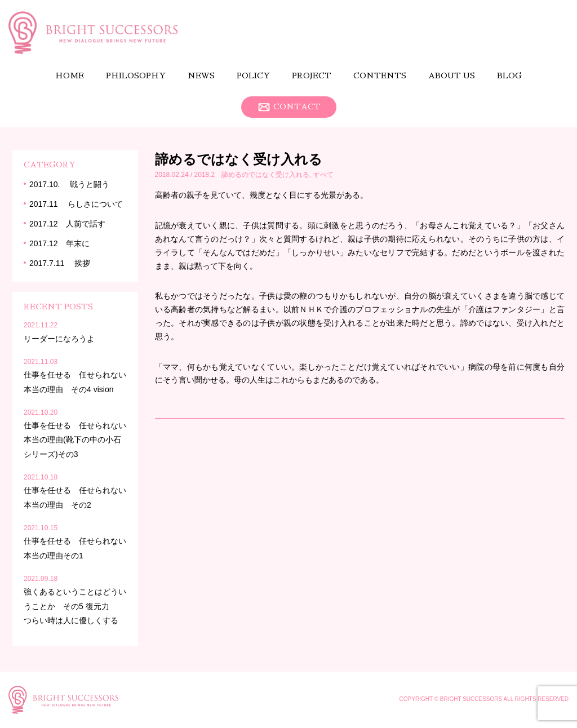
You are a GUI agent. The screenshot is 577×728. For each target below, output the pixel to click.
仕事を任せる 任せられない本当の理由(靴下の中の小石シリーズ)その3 (75, 440)
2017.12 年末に (59, 243)
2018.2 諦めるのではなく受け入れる (252, 175)
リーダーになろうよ (63, 339)
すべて (323, 175)
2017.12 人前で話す (67, 224)
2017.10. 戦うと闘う (69, 184)
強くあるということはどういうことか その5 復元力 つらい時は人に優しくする (75, 606)
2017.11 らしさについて (76, 204)
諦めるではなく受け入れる (239, 159)
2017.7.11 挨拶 (60, 263)
